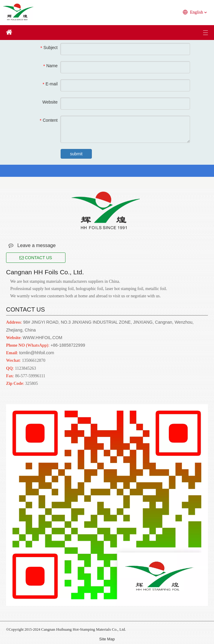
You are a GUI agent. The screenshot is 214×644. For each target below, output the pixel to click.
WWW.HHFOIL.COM (43, 338)
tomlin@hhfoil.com (37, 353)
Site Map (107, 639)
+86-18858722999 (68, 345)
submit (76, 154)
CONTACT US (36, 258)
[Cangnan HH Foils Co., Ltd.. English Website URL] (106, 210)
